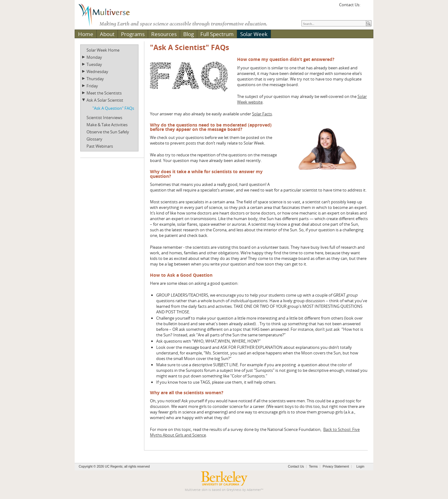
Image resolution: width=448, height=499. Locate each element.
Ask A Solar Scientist (105, 100)
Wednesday (97, 72)
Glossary (94, 139)
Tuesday (94, 64)
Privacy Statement (336, 467)
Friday (92, 86)
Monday (94, 57)
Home (86, 34)
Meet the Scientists (104, 93)
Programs (133, 34)
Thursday (95, 79)
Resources (164, 34)
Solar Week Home (103, 50)
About (107, 34)
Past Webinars (100, 146)
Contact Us (296, 467)
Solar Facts (262, 114)
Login (360, 467)
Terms (313, 467)
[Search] (334, 23)
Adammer (254, 490)
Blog (189, 34)
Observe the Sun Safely (108, 132)
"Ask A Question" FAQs (113, 108)
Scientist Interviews (104, 118)
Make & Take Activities (107, 125)
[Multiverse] (109, 14)
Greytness (234, 490)
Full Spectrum (217, 34)
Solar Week (254, 34)
